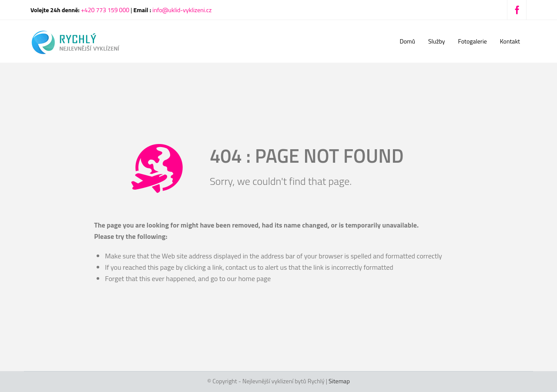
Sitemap (339, 381)
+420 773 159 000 (105, 10)
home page (254, 278)
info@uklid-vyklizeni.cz (182, 10)
